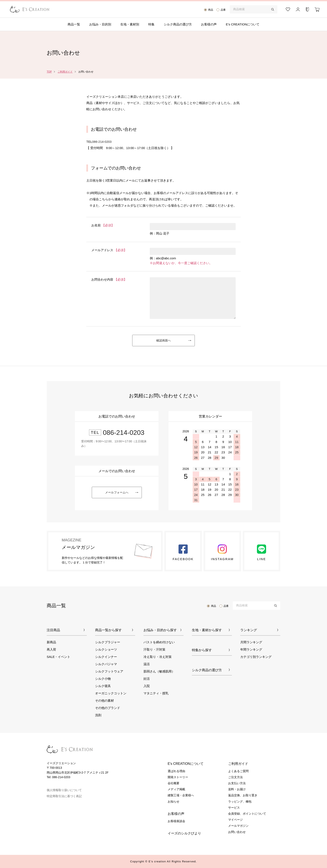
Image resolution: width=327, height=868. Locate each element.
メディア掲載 (176, 789)
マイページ (235, 820)
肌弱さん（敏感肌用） (159, 671)
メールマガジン (238, 826)
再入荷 (51, 649)
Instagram (222, 553)
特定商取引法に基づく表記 (64, 796)
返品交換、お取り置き (243, 795)
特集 (151, 24)
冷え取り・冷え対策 (158, 657)
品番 (223, 10)
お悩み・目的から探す (160, 630)
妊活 (147, 679)
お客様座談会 (176, 821)
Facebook (183, 553)
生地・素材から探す (207, 630)
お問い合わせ (237, 832)
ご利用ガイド (65, 72)
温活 (147, 664)
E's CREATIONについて (186, 764)
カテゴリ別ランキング (256, 657)
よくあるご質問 (238, 771)
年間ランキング (251, 649)
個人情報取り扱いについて (64, 790)
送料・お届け (237, 789)
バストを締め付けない (159, 642)
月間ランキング (251, 642)
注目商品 (53, 630)
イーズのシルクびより (184, 833)
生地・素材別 (130, 24)
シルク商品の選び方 (178, 24)
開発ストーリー (178, 777)
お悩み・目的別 (100, 24)
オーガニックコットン (111, 693)
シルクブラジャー (108, 642)
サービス (234, 808)
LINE (262, 553)
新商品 (51, 642)
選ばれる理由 (176, 771)
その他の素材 (104, 701)
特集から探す (202, 650)
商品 (211, 10)
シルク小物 (103, 679)
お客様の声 (209, 24)
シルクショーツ (106, 649)
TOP (49, 72)
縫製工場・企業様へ (181, 795)
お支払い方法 (237, 783)
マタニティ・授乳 (156, 693)
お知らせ (174, 802)
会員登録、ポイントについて (247, 814)
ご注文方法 (235, 777)
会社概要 (174, 783)
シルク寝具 (103, 686)
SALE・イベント (58, 657)
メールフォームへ (117, 492)
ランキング (249, 630)
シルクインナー (106, 657)
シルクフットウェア (109, 671)
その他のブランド (108, 708)
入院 (147, 686)
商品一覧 (74, 24)
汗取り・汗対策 (154, 649)
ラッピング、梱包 (240, 802)
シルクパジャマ (106, 664)
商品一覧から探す (108, 630)
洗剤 (98, 715)
